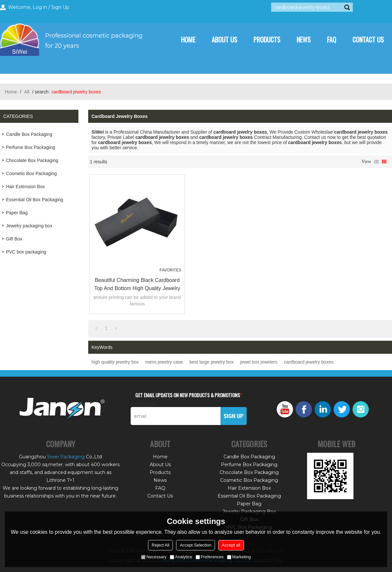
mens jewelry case (164, 362)
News (304, 40)
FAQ (332, 40)
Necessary (154, 557)
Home (188, 40)
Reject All (160, 545)
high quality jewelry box (115, 362)
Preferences (210, 557)
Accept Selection (196, 545)
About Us (224, 40)
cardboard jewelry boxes (309, 362)
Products (267, 40)
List (376, 162)
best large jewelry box (212, 362)
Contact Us (368, 40)
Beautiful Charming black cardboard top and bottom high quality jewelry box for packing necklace (137, 285)
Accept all (231, 545)
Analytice (181, 557)
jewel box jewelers (259, 362)
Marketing (239, 557)
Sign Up (60, 7)
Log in (40, 7)
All (27, 92)
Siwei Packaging (66, 457)
